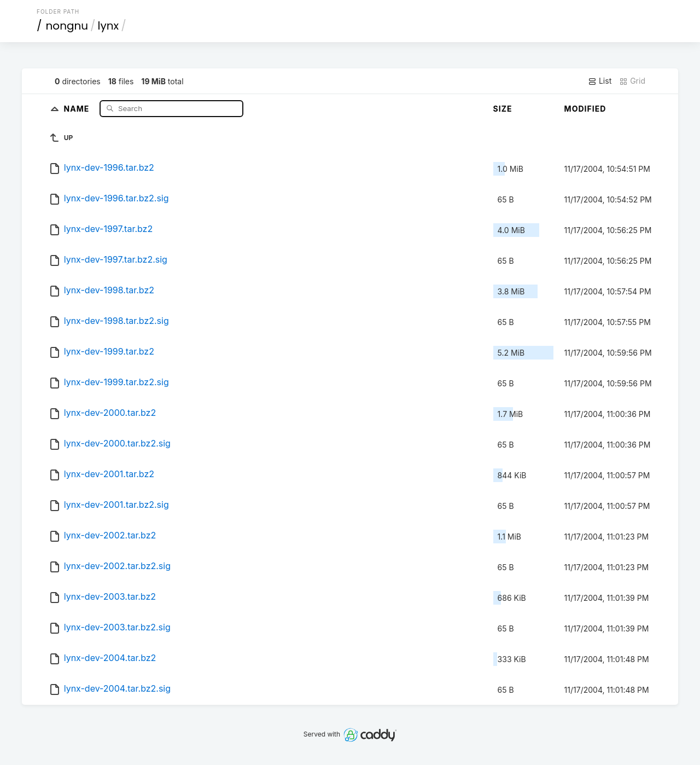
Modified (585, 109)
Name (78, 108)
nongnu (67, 26)
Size (503, 109)
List (600, 81)
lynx (109, 26)
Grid (632, 81)
